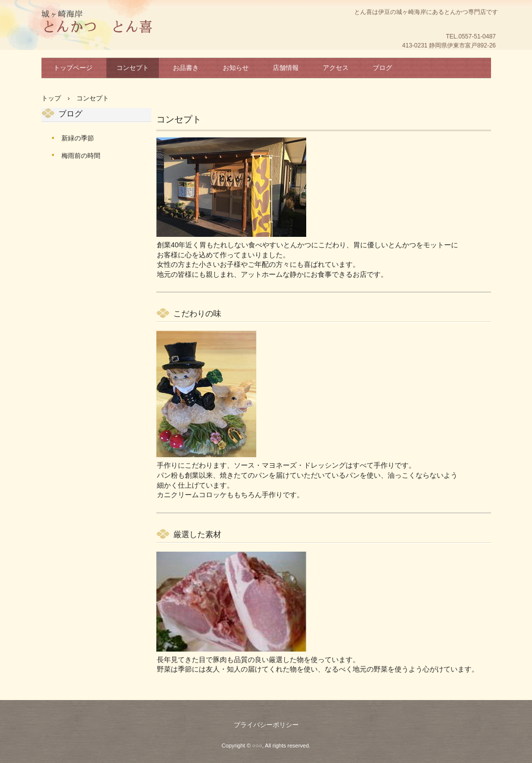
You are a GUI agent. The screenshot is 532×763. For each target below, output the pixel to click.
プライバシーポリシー (266, 725)
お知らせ (236, 68)
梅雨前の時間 (81, 156)
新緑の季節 (78, 138)
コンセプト (133, 68)
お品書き (186, 68)
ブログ (382, 68)
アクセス (336, 68)
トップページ (73, 68)
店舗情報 (286, 68)
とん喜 (97, 22)
